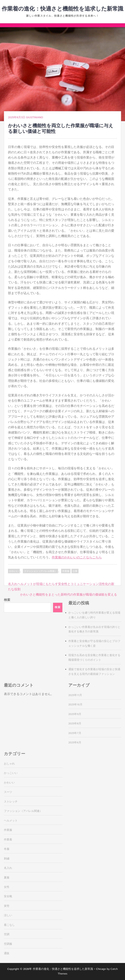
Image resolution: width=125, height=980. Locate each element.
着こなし (9, 925)
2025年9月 (75, 714)
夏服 (7, 878)
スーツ (8, 792)
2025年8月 (75, 724)
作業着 (8, 840)
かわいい (14, 571)
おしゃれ (9, 764)
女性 (7, 887)
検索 (7, 600)
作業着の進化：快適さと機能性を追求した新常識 (62, 9)
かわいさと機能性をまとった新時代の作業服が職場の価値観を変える (69, 595)
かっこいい (11, 773)
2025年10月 (75, 705)
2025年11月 (75, 695)
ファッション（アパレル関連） (40, 571)
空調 (7, 934)
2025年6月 (75, 743)
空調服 (8, 944)
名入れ (8, 868)
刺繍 (7, 859)
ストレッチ (11, 802)
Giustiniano (34, 117)
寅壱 (7, 906)
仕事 (75, 571)
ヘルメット (11, 821)
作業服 (66, 571)
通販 (7, 953)
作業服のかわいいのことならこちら (77, 558)
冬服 (7, 849)
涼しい (8, 915)
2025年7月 (75, 733)
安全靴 (8, 896)
